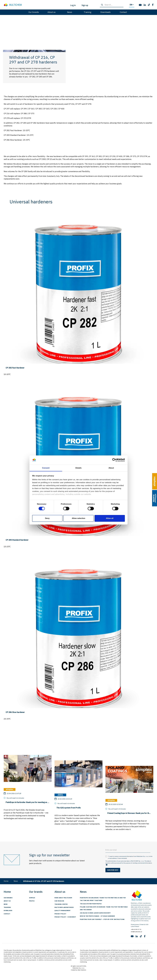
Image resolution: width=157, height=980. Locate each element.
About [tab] (111, 468)
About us (52, 12)
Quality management (63, 910)
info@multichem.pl (136, 932)
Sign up (85, 5)
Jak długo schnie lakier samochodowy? (95, 913)
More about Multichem (63, 898)
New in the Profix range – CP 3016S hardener (97, 916)
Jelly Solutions (82, 970)
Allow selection (79, 518)
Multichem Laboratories (64, 907)
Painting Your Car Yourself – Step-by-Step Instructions (102, 919)
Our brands (34, 12)
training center (61, 904)
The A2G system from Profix (91, 904)
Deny (47, 518)
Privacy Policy (60, 914)
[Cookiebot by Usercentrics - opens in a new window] (115, 460)
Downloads (105, 12)
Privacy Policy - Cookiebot (65, 917)
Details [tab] (78, 468)
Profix (32, 901)
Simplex (32, 898)
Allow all (110, 518)
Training (87, 12)
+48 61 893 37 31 (136, 929)
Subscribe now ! (113, 870)
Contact (123, 12)
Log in (73, 5)
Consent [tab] (46, 468)
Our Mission (59, 901)
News (70, 12)
